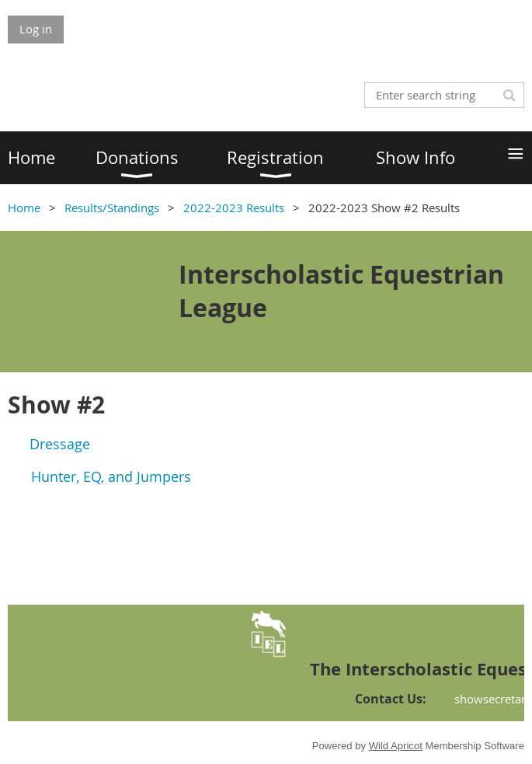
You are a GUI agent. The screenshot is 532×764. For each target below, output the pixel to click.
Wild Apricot (396, 746)
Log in (36, 29)
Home (24, 208)
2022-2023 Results (234, 208)
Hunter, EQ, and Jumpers (111, 476)
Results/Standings (112, 208)
